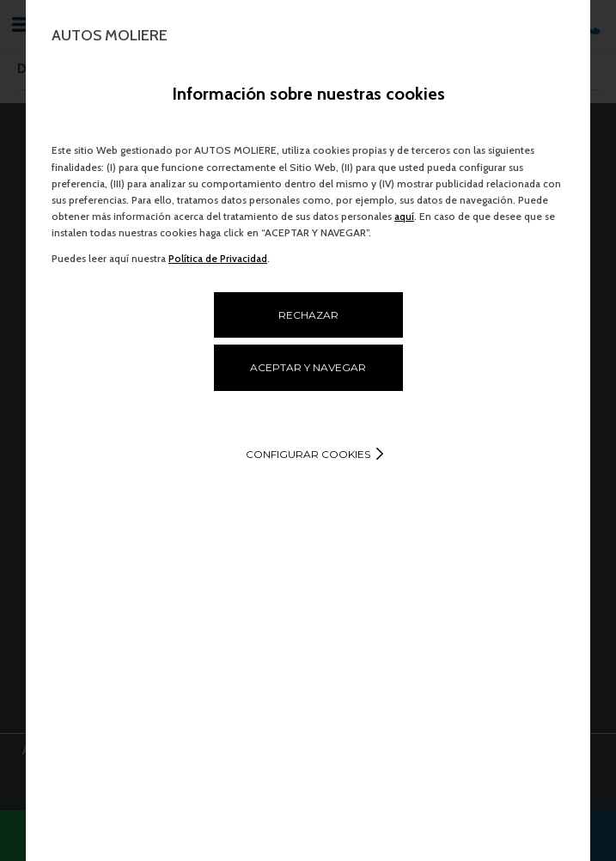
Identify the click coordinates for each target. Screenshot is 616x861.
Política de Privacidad (218, 258)
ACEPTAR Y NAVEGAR (308, 367)
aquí (404, 216)
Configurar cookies (308, 454)
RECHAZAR (308, 315)
